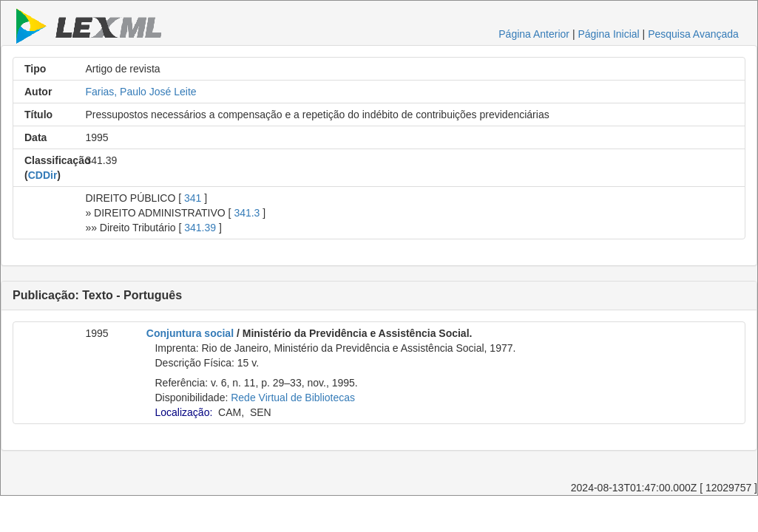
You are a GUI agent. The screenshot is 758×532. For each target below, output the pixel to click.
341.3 (247, 213)
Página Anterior (534, 34)
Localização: (183, 412)
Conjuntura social (190, 333)
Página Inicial (608, 34)
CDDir (43, 175)
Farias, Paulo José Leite (141, 92)
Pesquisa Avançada (693, 34)
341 (193, 198)
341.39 (200, 228)
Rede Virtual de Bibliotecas (293, 398)
